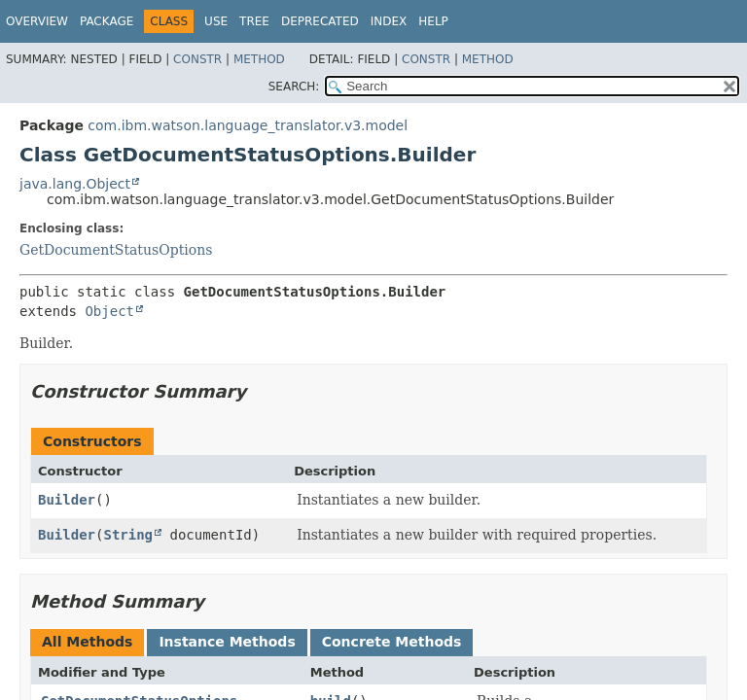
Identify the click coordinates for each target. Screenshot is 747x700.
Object (109, 311)
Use (216, 21)
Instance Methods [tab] (227, 642)
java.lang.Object (75, 184)
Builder (67, 500)
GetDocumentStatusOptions (116, 250)
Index (389, 21)
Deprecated (320, 21)
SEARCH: (294, 87)
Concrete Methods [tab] (392, 642)
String (128, 535)
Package (107, 21)
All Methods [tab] (87, 642)
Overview (37, 21)
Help (433, 21)
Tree (254, 21)
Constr (197, 59)
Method (259, 59)
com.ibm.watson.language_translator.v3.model (248, 125)
